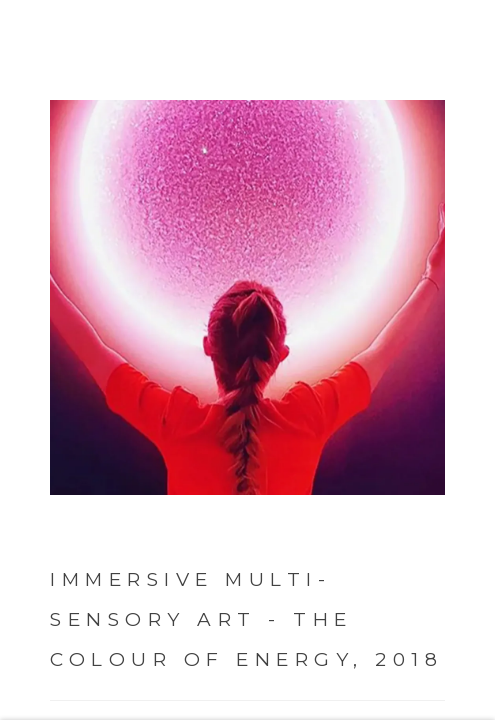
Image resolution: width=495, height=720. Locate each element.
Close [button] (479, 45)
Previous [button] (20, 360)
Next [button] (455, 360)
